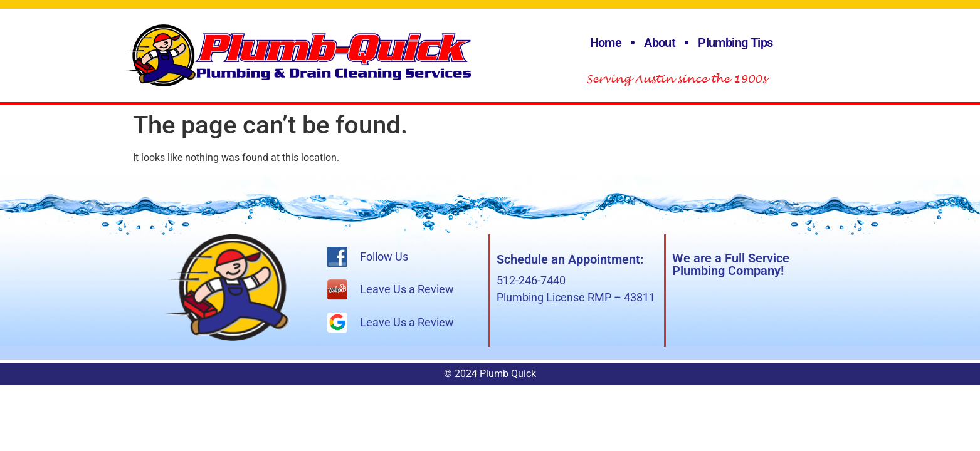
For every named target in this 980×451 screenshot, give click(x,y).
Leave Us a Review (407, 289)
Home (606, 43)
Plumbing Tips (735, 43)
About (660, 43)
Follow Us (384, 257)
